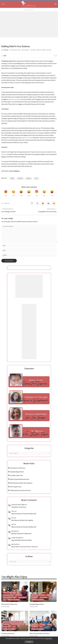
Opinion (39, 50)
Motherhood (8, 595)
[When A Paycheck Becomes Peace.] (43, 621)
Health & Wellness (10, 593)
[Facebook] (32, 203)
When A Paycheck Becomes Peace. (20, 479)
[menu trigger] (4, 4)
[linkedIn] (48, 203)
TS (4, 600)
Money (43, 624)
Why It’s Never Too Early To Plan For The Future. (25, 547)
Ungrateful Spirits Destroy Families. (22, 540)
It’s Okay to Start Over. (17, 475)
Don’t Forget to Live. (16, 487)
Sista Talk (22, 597)
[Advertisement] (29, 24)
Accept (29, 642)
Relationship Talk (10, 597)
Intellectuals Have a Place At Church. (20, 490)
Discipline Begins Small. (17, 472)
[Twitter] (37, 203)
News (49, 595)
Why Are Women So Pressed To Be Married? (24, 514)
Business (33, 50)
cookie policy (49, 638)
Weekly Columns (46, 50)
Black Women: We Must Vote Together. (22, 520)
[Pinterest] (43, 203)
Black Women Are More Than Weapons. (21, 483)
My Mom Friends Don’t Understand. (21, 534)
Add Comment (25, 50)
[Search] (56, 4)
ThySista (6, 50)
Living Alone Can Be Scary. (19, 507)
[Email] (54, 203)
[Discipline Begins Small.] (43, 592)
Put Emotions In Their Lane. (18, 468)
